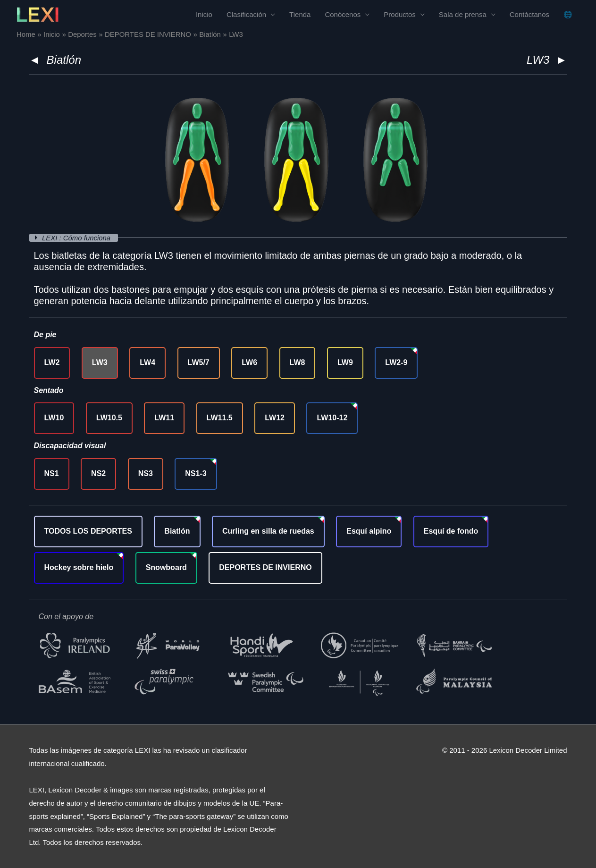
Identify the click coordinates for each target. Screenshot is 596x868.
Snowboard (166, 567)
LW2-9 (396, 362)
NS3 (146, 473)
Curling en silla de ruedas (268, 531)
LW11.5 (220, 418)
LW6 (249, 362)
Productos (400, 14)
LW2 (52, 362)
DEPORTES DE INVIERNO (265, 567)
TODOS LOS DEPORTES (88, 531)
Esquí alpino (369, 531)
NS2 (98, 473)
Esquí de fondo (451, 531)
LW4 (147, 362)
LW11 (164, 418)
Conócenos (343, 14)
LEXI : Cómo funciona (77, 238)
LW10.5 (109, 418)
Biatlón (64, 60)
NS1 (52, 473)
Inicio (204, 14)
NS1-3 (196, 473)
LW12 (275, 418)
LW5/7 (199, 362)
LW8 (298, 362)
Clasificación (246, 14)
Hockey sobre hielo (79, 567)
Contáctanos (529, 14)
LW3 (100, 362)
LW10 (54, 418)
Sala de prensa (463, 14)
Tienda (300, 14)
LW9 (345, 362)
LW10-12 (332, 418)
